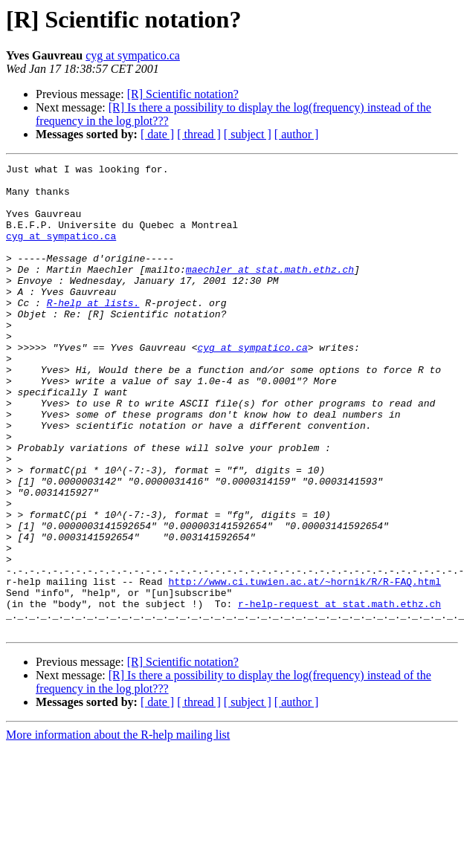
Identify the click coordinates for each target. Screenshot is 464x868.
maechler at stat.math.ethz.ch (270, 291)
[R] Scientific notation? (183, 94)
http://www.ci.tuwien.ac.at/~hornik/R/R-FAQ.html (304, 666)
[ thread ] (199, 134)
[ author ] (297, 134)
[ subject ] (248, 134)
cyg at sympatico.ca (133, 55)
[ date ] (157, 134)
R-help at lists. (93, 331)
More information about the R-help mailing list (118, 828)
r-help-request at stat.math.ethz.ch (339, 693)
